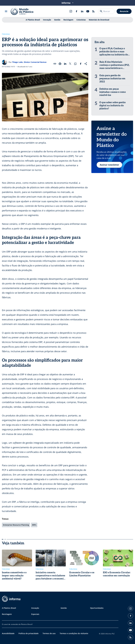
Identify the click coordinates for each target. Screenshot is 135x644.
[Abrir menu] (6, 11)
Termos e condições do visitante (74, 633)
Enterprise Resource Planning (16, 525)
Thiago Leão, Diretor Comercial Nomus (29, 62)
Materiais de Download (99, 20)
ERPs (34, 525)
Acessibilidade (8, 633)
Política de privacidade (29, 633)
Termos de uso (49, 633)
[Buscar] (101, 11)
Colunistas (81, 20)
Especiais (35, 614)
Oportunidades (97, 608)
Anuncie (124, 11)
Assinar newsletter (109, 165)
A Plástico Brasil (33, 20)
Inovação (47, 20)
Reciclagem (68, 20)
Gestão (57, 20)
